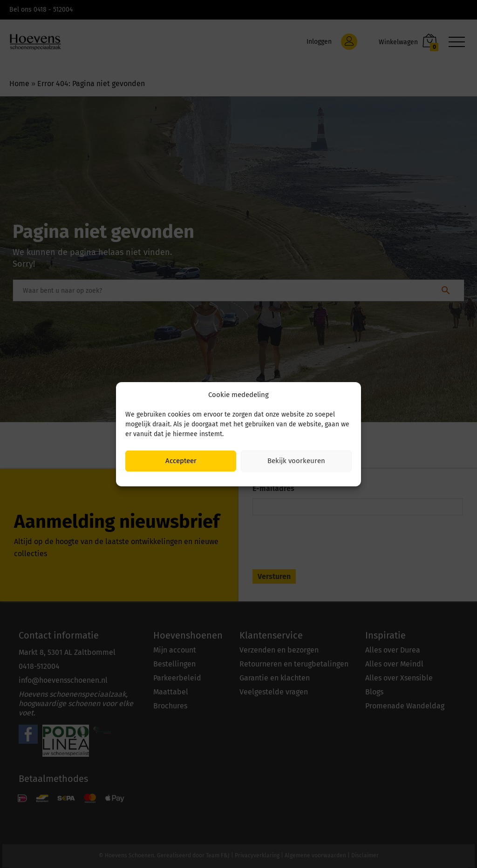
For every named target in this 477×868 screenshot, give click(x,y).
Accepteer (181, 461)
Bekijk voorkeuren (296, 461)
